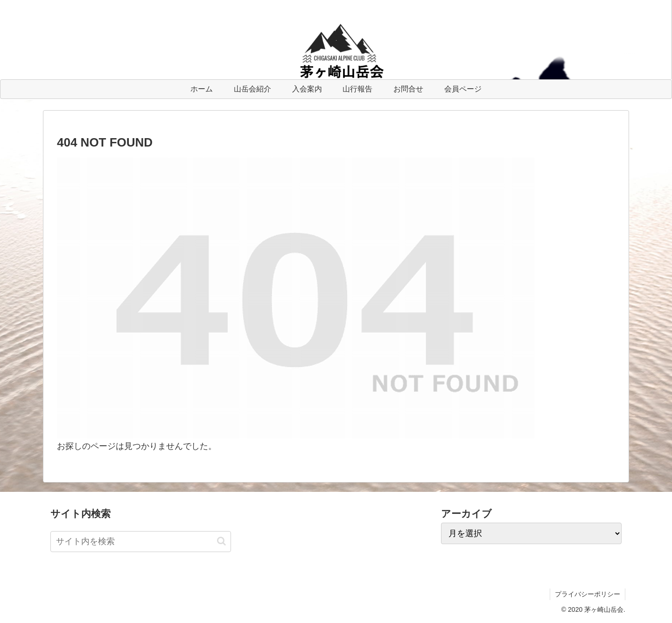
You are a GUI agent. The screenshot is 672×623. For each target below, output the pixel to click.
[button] (221, 541)
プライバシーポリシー (588, 594)
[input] (141, 542)
